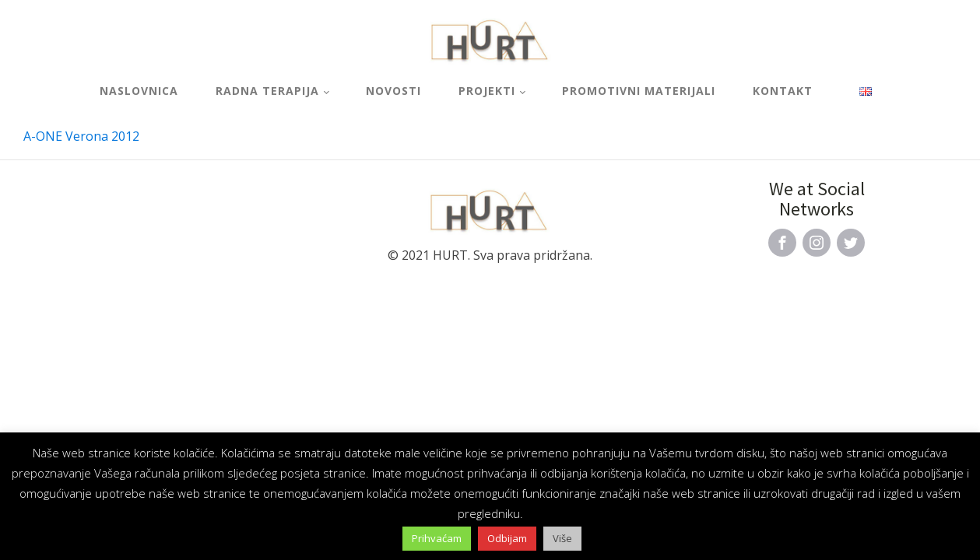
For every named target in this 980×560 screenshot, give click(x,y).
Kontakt (783, 91)
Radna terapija (267, 91)
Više (562, 538)
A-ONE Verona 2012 (81, 136)
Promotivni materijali (639, 91)
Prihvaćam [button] (437, 538)
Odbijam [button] (507, 538)
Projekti (487, 91)
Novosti (393, 91)
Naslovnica (139, 91)
